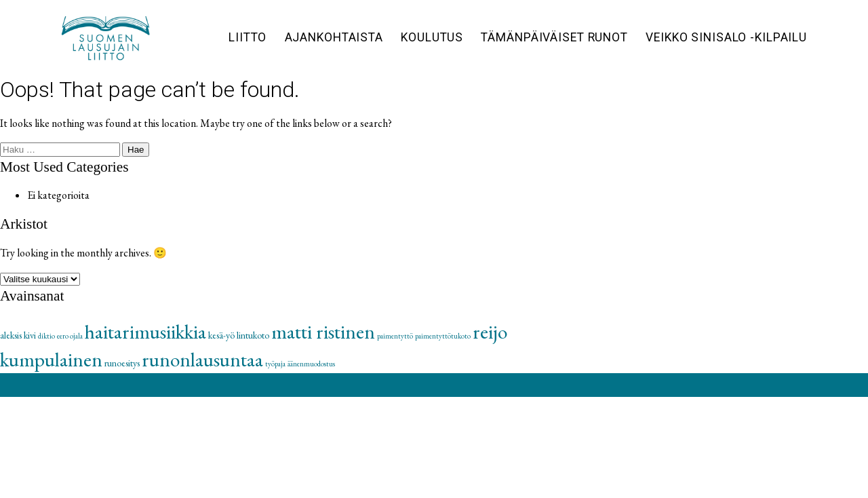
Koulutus (432, 37)
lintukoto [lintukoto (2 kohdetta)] (253, 335)
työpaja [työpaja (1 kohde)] (275, 364)
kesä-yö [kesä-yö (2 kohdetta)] (221, 335)
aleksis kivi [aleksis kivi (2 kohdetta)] (18, 335)
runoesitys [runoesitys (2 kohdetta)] (122, 363)
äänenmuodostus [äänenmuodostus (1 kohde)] (311, 364)
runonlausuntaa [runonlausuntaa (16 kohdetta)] (202, 359)
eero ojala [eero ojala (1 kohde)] (70, 336)
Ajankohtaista (334, 37)
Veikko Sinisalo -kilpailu (726, 37)
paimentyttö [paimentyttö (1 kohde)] (395, 336)
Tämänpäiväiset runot (554, 37)
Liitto (248, 37)
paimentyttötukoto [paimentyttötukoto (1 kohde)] (443, 336)
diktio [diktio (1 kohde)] (46, 336)
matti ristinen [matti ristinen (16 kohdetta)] (323, 331)
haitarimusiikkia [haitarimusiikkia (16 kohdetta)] (145, 331)
